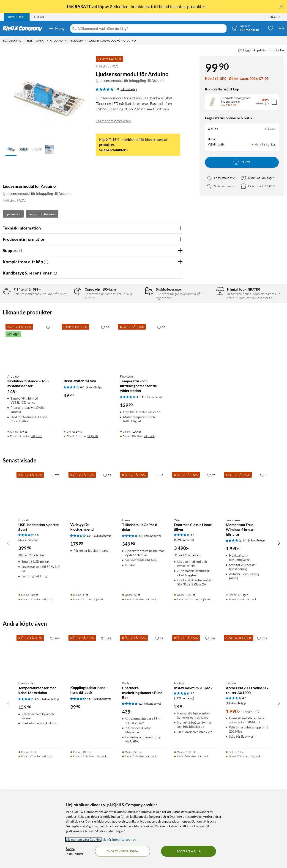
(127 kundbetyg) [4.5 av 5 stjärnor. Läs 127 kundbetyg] (184, 779)
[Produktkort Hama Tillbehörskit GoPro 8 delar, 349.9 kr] (143, 573)
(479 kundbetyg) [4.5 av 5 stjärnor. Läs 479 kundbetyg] (28, 620)
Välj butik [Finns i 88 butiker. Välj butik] (149, 517)
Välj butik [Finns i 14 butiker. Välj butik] (37, 517)
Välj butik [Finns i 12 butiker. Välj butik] (93, 517)
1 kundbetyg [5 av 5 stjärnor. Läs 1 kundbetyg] (129, 89)
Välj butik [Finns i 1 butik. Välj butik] (251, 680)
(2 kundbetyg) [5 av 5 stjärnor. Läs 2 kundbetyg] (153, 616)
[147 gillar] (54, 719)
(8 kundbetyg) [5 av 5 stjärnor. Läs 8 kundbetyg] (153, 784)
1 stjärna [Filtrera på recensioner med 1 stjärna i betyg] (64, 336)
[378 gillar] (54, 555)
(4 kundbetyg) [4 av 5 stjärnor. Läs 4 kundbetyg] (94, 467)
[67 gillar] (211, 555)
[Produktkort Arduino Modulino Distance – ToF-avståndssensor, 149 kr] (31, 427)
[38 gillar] (105, 407)
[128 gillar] (210, 719)
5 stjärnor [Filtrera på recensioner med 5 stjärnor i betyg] (65, 307)
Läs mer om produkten (113, 121)
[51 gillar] (276, 50)
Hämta (242, 162)
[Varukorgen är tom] (282, 28)
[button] (11, 150)
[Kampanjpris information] (267, 104)
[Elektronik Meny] (47, 41)
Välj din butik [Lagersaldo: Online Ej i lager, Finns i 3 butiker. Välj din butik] (216, 144)
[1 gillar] (49, 407)
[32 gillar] (159, 719)
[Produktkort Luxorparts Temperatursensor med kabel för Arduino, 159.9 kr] (40, 736)
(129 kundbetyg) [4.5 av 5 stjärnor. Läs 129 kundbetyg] (184, 620)
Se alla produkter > (114, 150)
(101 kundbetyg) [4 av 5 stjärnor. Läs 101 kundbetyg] (152, 477)
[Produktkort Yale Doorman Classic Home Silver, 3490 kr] (195, 573)
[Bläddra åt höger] (279, 623)
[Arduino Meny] (66, 41)
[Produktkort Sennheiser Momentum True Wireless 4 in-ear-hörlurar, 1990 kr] (247, 573)
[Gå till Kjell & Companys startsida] (24, 28)
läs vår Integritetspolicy (119, 839)
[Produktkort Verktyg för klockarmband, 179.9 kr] (92, 573)
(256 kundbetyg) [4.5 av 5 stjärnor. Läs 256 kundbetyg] (236, 783)
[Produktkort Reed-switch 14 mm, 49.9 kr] (87, 427)
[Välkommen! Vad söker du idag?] (151, 28)
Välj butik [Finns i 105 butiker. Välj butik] (205, 680)
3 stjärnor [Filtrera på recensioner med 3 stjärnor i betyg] (65, 321)
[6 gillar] (160, 555)
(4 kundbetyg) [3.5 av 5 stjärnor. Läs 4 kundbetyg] (256, 621)
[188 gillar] (106, 719)
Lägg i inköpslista (252, 50)
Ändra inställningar (75, 851)
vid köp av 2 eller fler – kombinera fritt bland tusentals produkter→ (138, 6)
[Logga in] (246, 28)
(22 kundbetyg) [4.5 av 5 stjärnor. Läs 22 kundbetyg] (102, 779)
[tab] (17, 17)
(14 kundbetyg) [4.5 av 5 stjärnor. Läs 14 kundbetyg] (50, 779)
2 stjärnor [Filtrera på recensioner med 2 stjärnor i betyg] (65, 329)
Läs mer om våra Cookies (83, 839)
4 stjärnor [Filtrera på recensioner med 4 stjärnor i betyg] (65, 314)
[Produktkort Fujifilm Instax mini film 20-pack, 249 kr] (195, 736)
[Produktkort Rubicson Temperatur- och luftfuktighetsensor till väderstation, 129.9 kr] (144, 427)
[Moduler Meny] (86, 41)
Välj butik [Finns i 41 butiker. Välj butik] (48, 680)
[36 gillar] (161, 407)
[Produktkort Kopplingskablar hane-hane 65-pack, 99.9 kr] (92, 736)
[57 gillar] (107, 555)
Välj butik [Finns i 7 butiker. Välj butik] (98, 680)
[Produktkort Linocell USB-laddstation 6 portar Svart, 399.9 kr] (40, 573)
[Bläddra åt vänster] (8, 623)
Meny (56, 28)
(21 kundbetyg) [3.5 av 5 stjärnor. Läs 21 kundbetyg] (102, 616)
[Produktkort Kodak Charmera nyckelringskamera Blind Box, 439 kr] (143, 736)
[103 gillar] (262, 719)
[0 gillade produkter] (271, 28)
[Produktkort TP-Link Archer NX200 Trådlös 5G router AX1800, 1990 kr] (247, 736)
